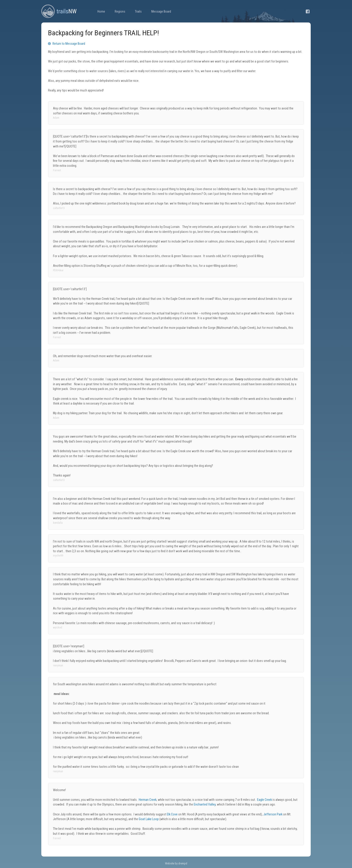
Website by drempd (176, 863)
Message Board (161, 12)
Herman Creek (148, 800)
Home (101, 12)
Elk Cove (172, 814)
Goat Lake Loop (149, 819)
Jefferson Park (273, 814)
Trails (138, 12)
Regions (120, 12)
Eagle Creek (264, 800)
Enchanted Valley (205, 805)
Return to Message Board (67, 44)
